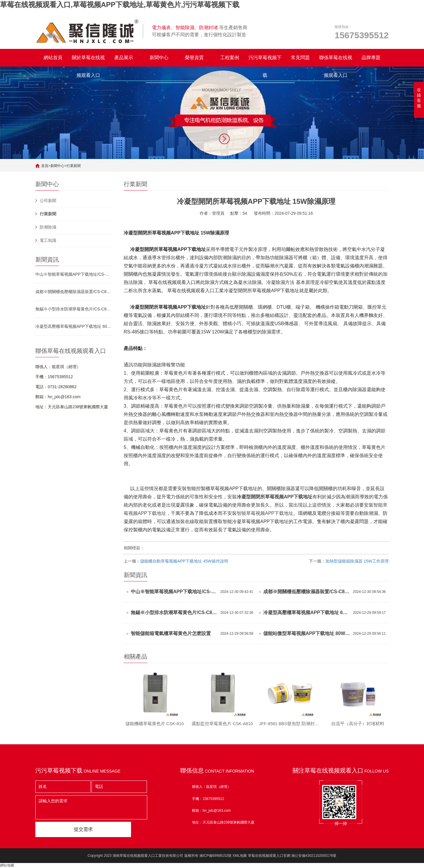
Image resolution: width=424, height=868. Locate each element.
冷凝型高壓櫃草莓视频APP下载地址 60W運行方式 (74, 326)
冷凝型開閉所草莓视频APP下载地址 (275, 497)
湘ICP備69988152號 (215, 856)
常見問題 (300, 58)
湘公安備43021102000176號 (314, 856)
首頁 (45, 166)
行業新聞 (74, 166)
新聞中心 (159, 58)
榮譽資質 (194, 58)
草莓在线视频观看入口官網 (269, 856)
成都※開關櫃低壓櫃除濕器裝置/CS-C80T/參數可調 (74, 292)
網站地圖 (7, 865)
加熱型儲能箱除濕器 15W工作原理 (357, 561)
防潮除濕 (48, 227)
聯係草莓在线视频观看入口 (336, 61)
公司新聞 (48, 201)
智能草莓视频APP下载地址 (265, 513)
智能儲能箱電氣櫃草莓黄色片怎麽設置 (171, 633)
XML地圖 (240, 856)
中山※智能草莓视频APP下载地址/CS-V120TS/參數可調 (74, 274)
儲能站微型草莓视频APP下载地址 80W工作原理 (307, 633)
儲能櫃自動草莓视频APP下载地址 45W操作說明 (184, 561)
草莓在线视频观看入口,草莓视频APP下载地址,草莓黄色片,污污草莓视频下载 (120, 5)
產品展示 (124, 58)
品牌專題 (371, 58)
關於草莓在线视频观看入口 (88, 61)
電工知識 (48, 240)
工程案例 (230, 58)
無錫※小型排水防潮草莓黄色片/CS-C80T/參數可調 (74, 309)
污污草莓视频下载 (265, 61)
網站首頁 (53, 58)
